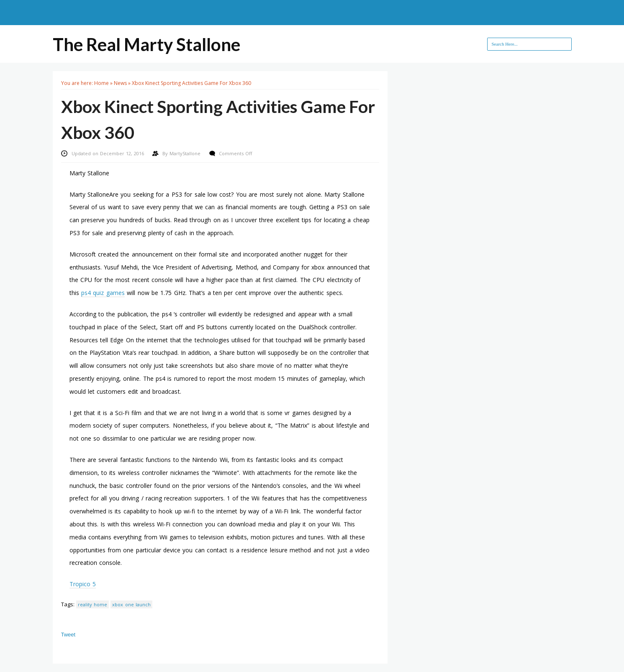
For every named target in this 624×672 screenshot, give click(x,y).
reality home (92, 604)
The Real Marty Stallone (146, 44)
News (120, 83)
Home (101, 83)
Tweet (68, 635)
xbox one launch (131, 604)
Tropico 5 (83, 584)
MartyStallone (186, 153)
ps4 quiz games (103, 293)
